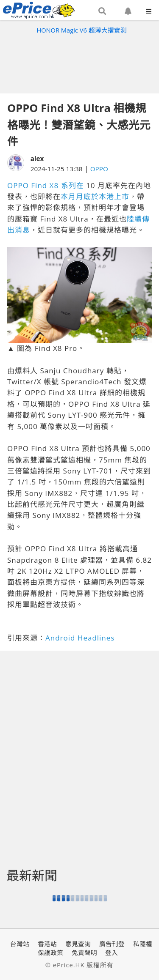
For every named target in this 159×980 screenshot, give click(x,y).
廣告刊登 (112, 944)
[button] (102, 11)
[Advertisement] (80, 62)
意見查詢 (78, 944)
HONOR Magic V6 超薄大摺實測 (81, 30)
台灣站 (20, 944)
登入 (112, 953)
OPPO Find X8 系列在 (46, 185)
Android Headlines (80, 638)
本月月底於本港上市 (95, 196)
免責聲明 (84, 953)
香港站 (47, 944)
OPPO (99, 169)
